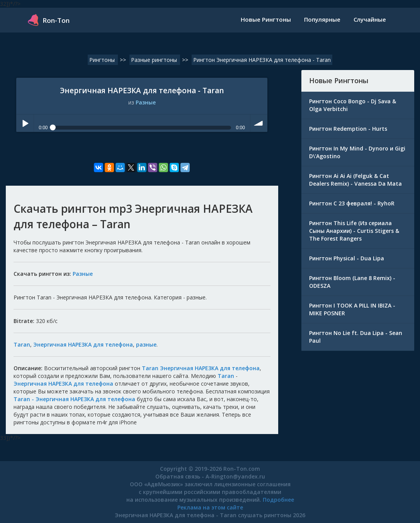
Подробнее (278, 500)
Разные (146, 102)
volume (259, 123)
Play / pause (25, 123)
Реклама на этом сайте (210, 507)
